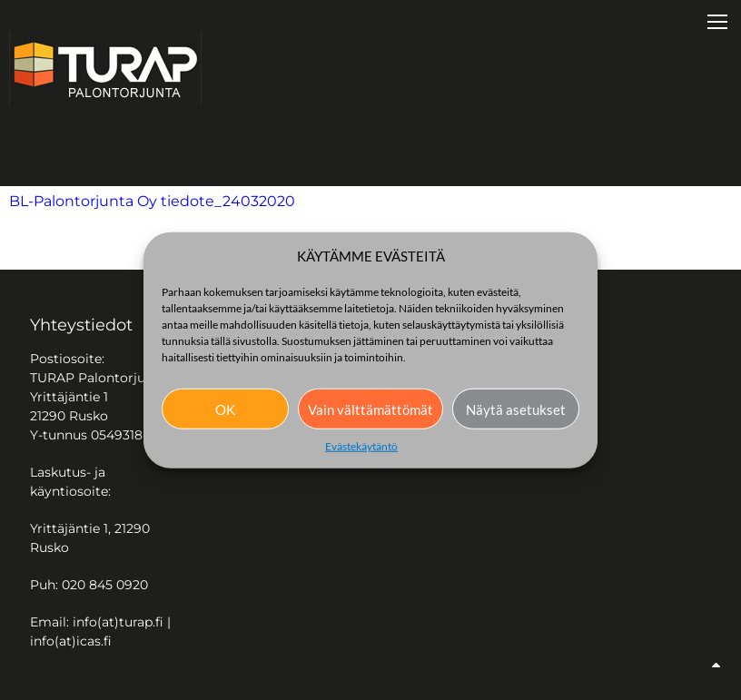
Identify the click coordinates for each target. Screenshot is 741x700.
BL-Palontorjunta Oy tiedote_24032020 (152, 201)
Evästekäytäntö (361, 446)
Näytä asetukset (516, 409)
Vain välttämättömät (370, 409)
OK (225, 409)
